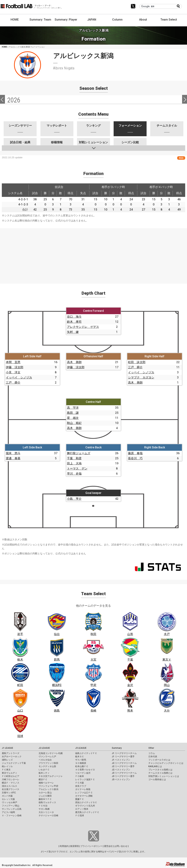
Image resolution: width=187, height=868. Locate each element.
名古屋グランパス (11, 789)
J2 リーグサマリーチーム (124, 763)
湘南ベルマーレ (46, 783)
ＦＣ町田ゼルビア (11, 776)
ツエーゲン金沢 (83, 773)
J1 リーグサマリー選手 (123, 757)
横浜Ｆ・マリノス (11, 783)
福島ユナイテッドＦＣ (86, 753)
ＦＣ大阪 (80, 783)
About (143, 20)
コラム (152, 753)
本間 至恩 (13, 362)
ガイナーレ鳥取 (83, 789)
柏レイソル (7, 766)
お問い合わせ (121, 846)
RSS (181, 158)
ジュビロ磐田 (45, 796)
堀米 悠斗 (13, 453)
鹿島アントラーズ (11, 753)
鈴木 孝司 (74, 322)
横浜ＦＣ (43, 779)
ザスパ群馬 (81, 760)
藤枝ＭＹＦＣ (45, 799)
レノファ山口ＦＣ (84, 793)
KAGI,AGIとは (155, 766)
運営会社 (108, 846)
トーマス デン (77, 469)
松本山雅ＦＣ (82, 766)
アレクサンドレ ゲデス (83, 327)
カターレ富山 (45, 793)
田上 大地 (74, 463)
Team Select (169, 20)
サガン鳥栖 (44, 809)
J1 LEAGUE (7, 748)
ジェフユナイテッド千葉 (14, 763)
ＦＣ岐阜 (80, 776)
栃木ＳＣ (80, 757)
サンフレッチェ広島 (12, 809)
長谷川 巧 (135, 458)
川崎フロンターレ (11, 779)
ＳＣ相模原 (81, 763)
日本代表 (153, 757)
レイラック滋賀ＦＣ (85, 779)
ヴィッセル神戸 (9, 802)
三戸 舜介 (13, 383)
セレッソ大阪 (8, 799)
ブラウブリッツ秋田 (48, 763)
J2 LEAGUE (44, 748)
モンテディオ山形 (47, 766)
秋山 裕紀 (74, 423)
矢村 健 (73, 332)
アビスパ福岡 (8, 812)
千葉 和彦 (74, 458)
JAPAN (92, 20)
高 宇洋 (73, 408)
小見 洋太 (13, 372)
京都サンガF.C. (9, 793)
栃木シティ (44, 773)
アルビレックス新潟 (48, 789)
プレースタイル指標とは (160, 770)
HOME (15, 20)
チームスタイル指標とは (160, 773)
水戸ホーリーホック (12, 757)
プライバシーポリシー (91, 846)
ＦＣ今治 (43, 806)
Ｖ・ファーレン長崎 (12, 816)
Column (117, 20)
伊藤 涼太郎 (15, 367)
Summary (117, 748)
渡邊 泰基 (13, 458)
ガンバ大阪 (7, 796)
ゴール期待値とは (157, 779)
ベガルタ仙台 (45, 760)
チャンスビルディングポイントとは (166, 763)
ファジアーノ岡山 (11, 806)
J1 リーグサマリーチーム (124, 753)
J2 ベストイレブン (121, 770)
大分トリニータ (46, 812)
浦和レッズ (7, 760)
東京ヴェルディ (9, 773)
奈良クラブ (81, 786)
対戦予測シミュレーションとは (164, 776)
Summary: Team (40, 20)
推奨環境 (74, 846)
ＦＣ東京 (6, 770)
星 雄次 (73, 418)
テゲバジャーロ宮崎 (48, 816)
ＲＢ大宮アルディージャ (51, 776)
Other (151, 748)
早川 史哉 (74, 474)
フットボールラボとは (159, 760)
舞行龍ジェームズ (79, 453)
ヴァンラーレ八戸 (47, 757)
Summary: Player (66, 20)
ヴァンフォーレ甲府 (48, 786)
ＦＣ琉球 (80, 816)
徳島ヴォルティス (47, 802)
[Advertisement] (93, 254)
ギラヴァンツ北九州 (85, 806)
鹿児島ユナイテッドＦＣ (87, 812)
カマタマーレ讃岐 (84, 796)
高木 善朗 (74, 362)
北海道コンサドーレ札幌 (51, 753)
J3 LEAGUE (81, 748)
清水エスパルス (9, 786)
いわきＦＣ (44, 770)
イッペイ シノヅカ (19, 377)
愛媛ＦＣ (80, 799)
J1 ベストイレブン (121, 760)
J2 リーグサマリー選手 (123, 766)
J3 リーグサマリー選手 (123, 776)
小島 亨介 (74, 499)
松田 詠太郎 (137, 362)
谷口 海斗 (74, 317)
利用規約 (64, 846)
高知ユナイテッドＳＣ (86, 802)
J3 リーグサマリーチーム (124, 773)
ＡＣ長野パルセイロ (85, 770)
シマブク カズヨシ (141, 377)
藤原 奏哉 (135, 453)
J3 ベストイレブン (121, 779)
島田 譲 (73, 413)
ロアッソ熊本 (82, 809)
